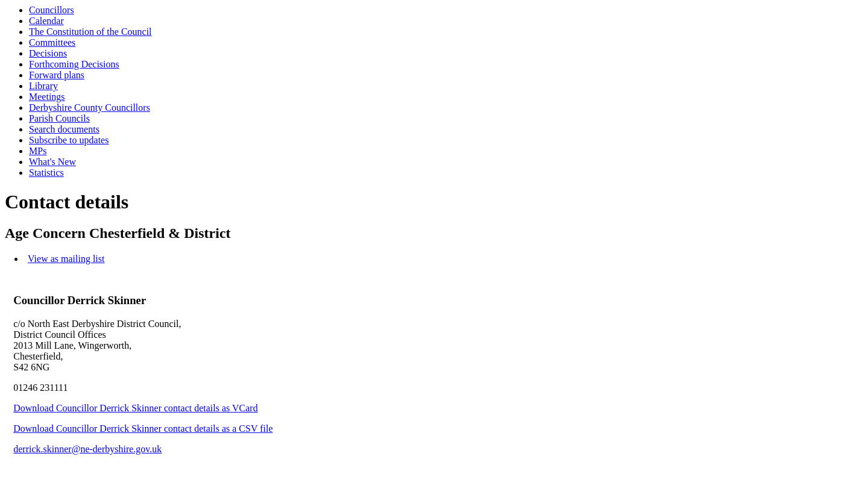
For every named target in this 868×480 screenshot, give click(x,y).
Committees (52, 42)
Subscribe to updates (69, 140)
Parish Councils (59, 118)
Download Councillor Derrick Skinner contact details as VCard (135, 408)
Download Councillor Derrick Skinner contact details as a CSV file (143, 429)
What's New (52, 162)
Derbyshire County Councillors (90, 108)
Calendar (46, 21)
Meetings (47, 97)
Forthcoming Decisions (74, 64)
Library (43, 86)
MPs (38, 151)
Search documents (64, 129)
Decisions (48, 53)
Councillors (52, 10)
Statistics (46, 173)
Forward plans (57, 75)
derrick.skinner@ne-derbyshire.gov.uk (87, 449)
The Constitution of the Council (90, 32)
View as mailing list (66, 259)
